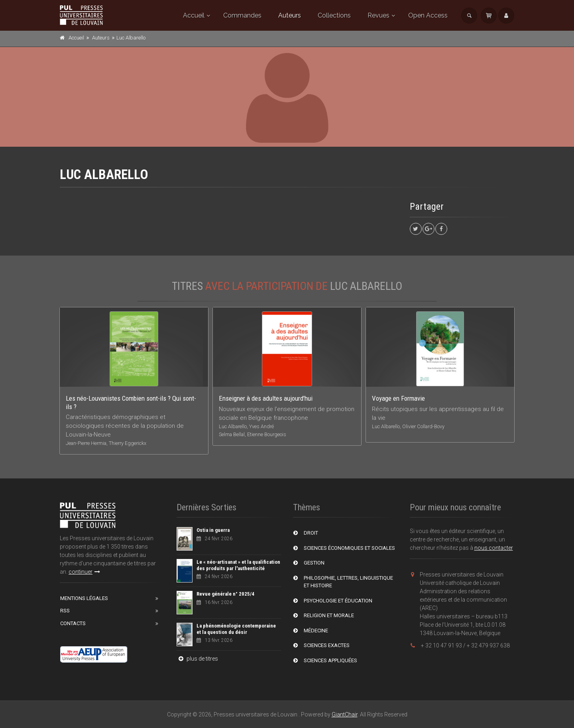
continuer (84, 572)
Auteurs (290, 15)
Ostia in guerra (213, 530)
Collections (334, 15)
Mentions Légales (84, 598)
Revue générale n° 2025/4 (225, 594)
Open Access (428, 15)
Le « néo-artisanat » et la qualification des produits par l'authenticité (238, 565)
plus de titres (197, 659)
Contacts (73, 623)
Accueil (194, 15)
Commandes (242, 15)
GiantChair (345, 714)
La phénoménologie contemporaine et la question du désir (236, 629)
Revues (378, 15)
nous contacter (494, 548)
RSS (65, 611)
